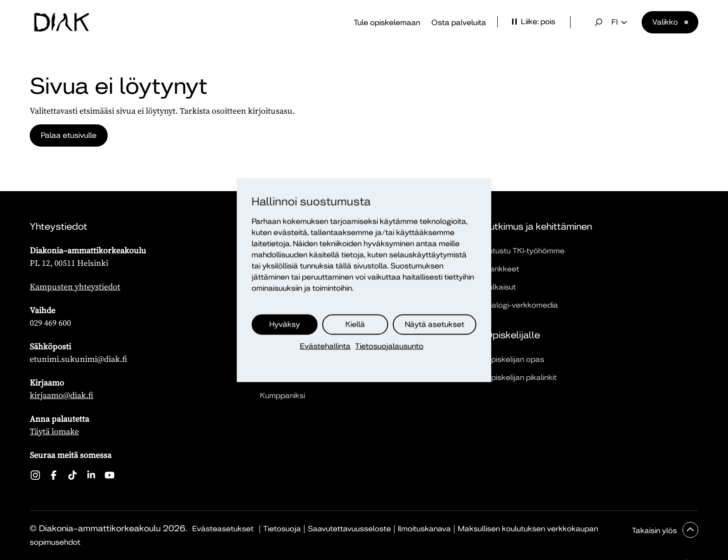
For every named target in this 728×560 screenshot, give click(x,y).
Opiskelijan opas (514, 359)
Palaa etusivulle (69, 135)
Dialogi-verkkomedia (521, 305)
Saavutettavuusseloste (349, 529)
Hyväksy (285, 324)
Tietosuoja (282, 529)
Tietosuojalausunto (389, 346)
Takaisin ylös (655, 531)
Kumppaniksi (283, 396)
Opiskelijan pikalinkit (521, 377)
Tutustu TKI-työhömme (525, 251)
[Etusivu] (62, 22)
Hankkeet (502, 269)
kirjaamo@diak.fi (62, 395)
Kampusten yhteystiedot (75, 286)
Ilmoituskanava (424, 529)
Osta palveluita (459, 23)
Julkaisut (500, 287)
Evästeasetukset (223, 529)
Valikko (665, 22)
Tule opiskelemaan (387, 23)
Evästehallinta (325, 346)
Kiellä (355, 324)
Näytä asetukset (435, 324)
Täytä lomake (54, 431)
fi (619, 22)
